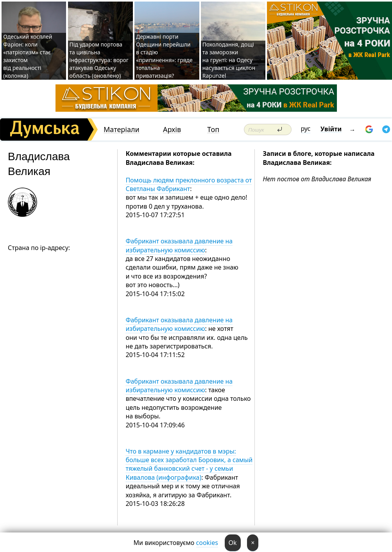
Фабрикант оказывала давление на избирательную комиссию (179, 245)
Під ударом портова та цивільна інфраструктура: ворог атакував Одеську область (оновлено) (99, 60)
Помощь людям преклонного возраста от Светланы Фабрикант (189, 184)
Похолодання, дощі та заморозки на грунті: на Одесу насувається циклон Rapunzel (229, 60)
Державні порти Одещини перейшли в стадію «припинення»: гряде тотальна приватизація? (164, 56)
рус (306, 129)
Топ (213, 130)
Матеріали (122, 130)
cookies (207, 543)
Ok (233, 543)
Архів (172, 130)
